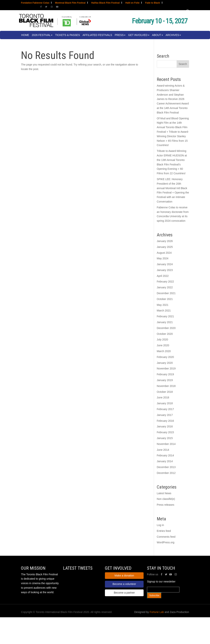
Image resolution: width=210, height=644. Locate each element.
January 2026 (165, 241)
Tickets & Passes (67, 35)
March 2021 (164, 311)
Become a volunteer (124, 584)
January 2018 (165, 403)
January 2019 (165, 380)
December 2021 (166, 293)
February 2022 (165, 282)
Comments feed (166, 537)
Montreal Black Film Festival (70, 3)
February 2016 (165, 421)
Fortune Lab (157, 612)
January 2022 (165, 287)
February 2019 (165, 374)
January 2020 (165, 363)
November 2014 (166, 444)
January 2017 (165, 415)
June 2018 (163, 397)
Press (119, 35)
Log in (160, 525)
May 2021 (163, 305)
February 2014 (165, 455)
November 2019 (166, 368)
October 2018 (165, 392)
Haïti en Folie (132, 3)
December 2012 (166, 473)
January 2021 (165, 322)
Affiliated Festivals (97, 35)
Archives (172, 35)
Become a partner (124, 593)
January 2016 (165, 426)
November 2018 (166, 386)
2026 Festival (41, 35)
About (156, 35)
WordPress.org (166, 542)
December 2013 (166, 467)
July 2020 (162, 340)
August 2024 (164, 253)
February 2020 (165, 357)
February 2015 (165, 432)
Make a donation (124, 575)
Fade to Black (153, 3)
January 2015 (165, 438)
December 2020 (166, 328)
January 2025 (165, 247)
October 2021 (165, 299)
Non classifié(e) (166, 499)
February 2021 (165, 316)
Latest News (164, 493)
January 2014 (165, 461)
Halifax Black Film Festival (105, 3)
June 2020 (163, 345)
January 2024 (165, 264)
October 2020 (165, 334)
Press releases (166, 505)
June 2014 (163, 450)
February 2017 (165, 409)
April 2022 (163, 276)
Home (25, 35)
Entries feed (164, 531)
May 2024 (163, 258)
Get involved (138, 35)
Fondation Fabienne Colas (35, 3)
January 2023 (165, 270)
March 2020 (164, 351)
